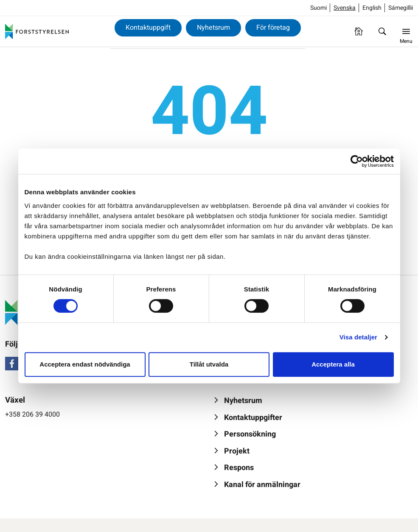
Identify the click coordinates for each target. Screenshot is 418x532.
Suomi (318, 8)
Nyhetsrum (213, 28)
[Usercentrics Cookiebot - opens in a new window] (357, 161)
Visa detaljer (358, 337)
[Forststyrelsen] (37, 31)
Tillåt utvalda (209, 364)
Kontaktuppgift (148, 28)
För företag (273, 28)
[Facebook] (12, 364)
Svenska (345, 8)
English (372, 8)
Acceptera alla (333, 364)
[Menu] (406, 31)
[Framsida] (359, 31)
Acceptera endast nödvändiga (85, 364)
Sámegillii (401, 8)
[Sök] (382, 31)
